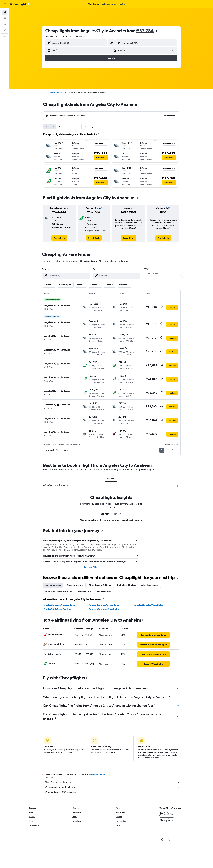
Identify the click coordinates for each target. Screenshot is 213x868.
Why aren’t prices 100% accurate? (113, 792)
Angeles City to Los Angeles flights (104, 605)
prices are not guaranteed (97, 774)
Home (44, 92)
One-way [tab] (89, 127)
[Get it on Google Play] (167, 813)
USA (65, 92)
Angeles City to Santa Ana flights (58, 609)
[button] (5, 4)
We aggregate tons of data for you (113, 787)
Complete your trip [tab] (75, 585)
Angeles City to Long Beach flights (104, 609)
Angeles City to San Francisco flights (59, 605)
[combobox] (52, 36)
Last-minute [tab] (74, 127)
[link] (59, 238)
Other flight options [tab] (150, 585)
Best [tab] (61, 127)
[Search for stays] (5, 18)
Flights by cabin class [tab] (126, 585)
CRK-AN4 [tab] (105, 514)
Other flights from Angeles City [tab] (59, 591)
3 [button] (173, 450)
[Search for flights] (5, 13)
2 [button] (167, 450)
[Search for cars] (5, 24)
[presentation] (156, 31)
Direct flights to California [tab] (100, 585)
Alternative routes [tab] (53, 585)
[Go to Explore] (5, 30)
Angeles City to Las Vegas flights (149, 605)
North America (55, 92)
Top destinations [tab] (104, 591)
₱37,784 (145, 31)
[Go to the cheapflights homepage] (20, 4)
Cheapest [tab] (50, 127)
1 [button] (162, 450)
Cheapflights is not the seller (113, 782)
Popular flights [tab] (84, 591)
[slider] (181, 277)
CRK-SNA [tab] (111, 479)
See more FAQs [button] (91, 567)
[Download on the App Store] (167, 820)
